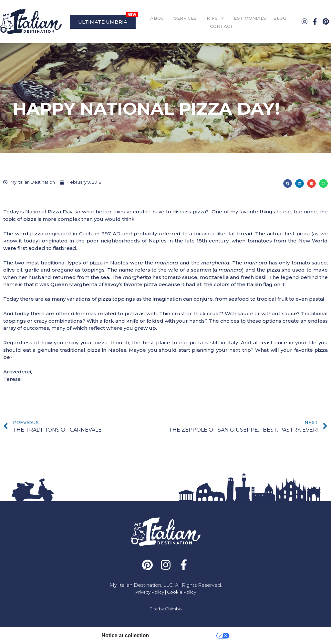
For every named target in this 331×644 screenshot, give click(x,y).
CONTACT (222, 26)
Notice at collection (125, 635)
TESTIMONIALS (248, 18)
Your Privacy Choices (186, 635)
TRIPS (214, 18)
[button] (288, 183)
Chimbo (173, 609)
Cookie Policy (181, 592)
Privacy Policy (150, 592)
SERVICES (185, 18)
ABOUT (159, 18)
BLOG (280, 18)
